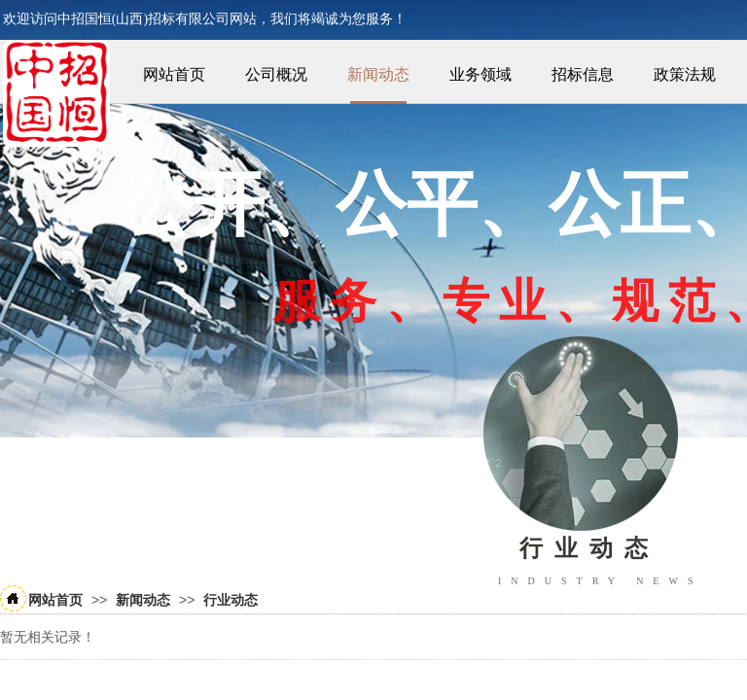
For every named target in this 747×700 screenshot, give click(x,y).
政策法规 (685, 74)
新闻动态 (378, 74)
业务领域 (480, 74)
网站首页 (174, 74)
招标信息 (583, 74)
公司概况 (276, 74)
